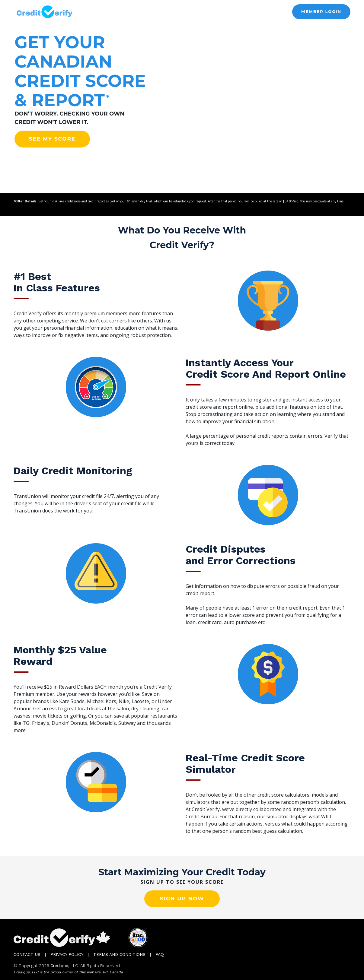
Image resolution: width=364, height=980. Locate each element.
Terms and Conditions (119, 954)
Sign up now (182, 899)
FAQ (160, 954)
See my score (52, 139)
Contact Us (27, 954)
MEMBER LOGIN (321, 11)
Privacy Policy (67, 954)
